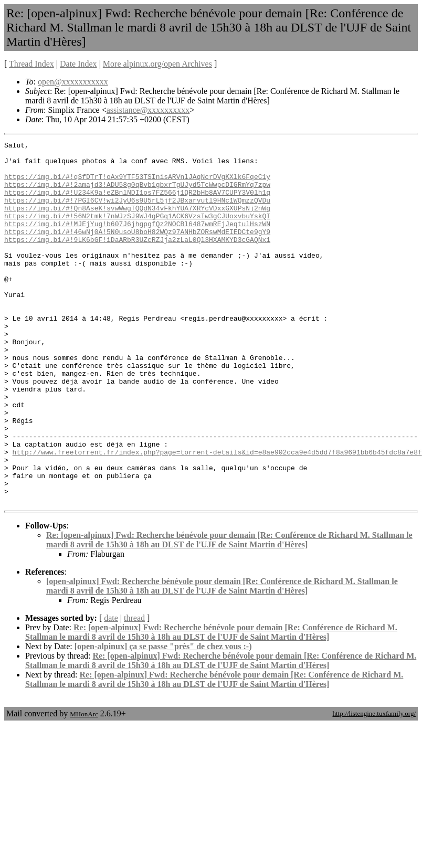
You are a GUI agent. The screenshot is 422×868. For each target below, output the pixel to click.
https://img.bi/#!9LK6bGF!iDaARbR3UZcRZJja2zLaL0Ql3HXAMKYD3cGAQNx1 (137, 260)
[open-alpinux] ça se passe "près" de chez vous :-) (163, 719)
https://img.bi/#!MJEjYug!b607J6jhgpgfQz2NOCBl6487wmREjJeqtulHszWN (137, 241)
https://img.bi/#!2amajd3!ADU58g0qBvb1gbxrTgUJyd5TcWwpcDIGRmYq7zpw (137, 194)
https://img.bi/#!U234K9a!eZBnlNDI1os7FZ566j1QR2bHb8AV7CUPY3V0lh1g (137, 203)
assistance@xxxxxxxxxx (148, 110)
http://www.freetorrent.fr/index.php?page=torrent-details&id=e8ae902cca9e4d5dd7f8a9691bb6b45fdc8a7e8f (217, 515)
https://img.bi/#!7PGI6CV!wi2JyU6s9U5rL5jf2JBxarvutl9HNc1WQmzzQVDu (137, 213)
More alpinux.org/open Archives (157, 64)
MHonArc (84, 786)
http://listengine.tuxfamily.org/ (374, 786)
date (111, 690)
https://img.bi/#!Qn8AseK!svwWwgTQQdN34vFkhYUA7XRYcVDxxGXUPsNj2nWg (137, 222)
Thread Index (31, 64)
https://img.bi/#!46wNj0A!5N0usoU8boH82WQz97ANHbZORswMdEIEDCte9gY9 (137, 250)
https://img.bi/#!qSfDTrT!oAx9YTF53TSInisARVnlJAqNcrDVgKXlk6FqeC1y (137, 184)
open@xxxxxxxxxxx (73, 82)
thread (134, 690)
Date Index (78, 64)
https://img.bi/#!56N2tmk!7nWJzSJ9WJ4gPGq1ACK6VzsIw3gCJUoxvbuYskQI (137, 231)
